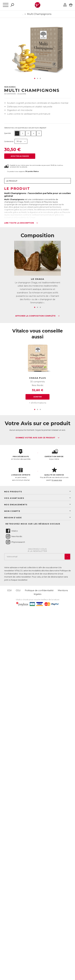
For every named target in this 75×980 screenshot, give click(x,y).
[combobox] (21, 141)
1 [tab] (35, 78)
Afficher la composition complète (37, 316)
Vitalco (12, 531)
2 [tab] (37, 78)
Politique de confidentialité (39, 590)
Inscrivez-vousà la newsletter (37, 550)
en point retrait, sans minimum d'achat (21, 474)
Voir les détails (22, 167)
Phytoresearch (15, 542)
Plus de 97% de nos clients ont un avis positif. (54, 474)
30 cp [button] (19, 141)
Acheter (38, 397)
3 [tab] (40, 78)
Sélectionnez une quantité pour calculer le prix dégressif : (26, 128)
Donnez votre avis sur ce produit (38, 438)
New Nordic (10, 87)
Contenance (9, 141)
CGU (18, 590)
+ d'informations (38, 403)
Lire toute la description (21, 223)
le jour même (54, 455)
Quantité (7, 133)
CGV (9, 590)
